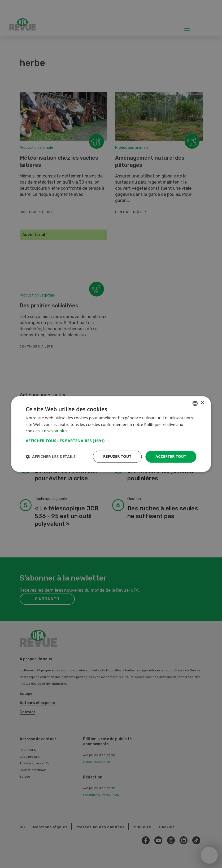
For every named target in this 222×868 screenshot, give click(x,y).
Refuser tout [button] (117, 456)
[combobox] (195, 403)
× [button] (202, 403)
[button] (111, 441)
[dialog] (111, 434)
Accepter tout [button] (171, 456)
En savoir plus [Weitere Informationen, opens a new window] (55, 431)
